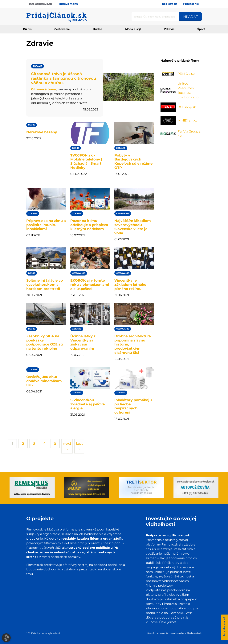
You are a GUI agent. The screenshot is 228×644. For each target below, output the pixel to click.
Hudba (98, 29)
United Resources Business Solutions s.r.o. (188, 90)
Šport (201, 29)
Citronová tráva (43, 89)
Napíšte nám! (224, 627)
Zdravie (169, 29)
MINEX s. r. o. (187, 120)
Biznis (27, 29)
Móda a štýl (133, 29)
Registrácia (170, 4)
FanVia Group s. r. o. (189, 134)
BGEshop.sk (187, 107)
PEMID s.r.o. (186, 74)
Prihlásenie (191, 4)
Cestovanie (62, 29)
